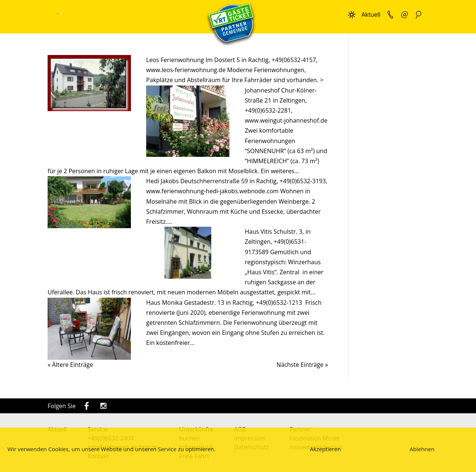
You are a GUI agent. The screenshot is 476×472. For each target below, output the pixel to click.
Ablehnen (422, 449)
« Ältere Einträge (70, 365)
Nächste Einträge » (302, 365)
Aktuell (371, 14)
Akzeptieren (325, 449)
